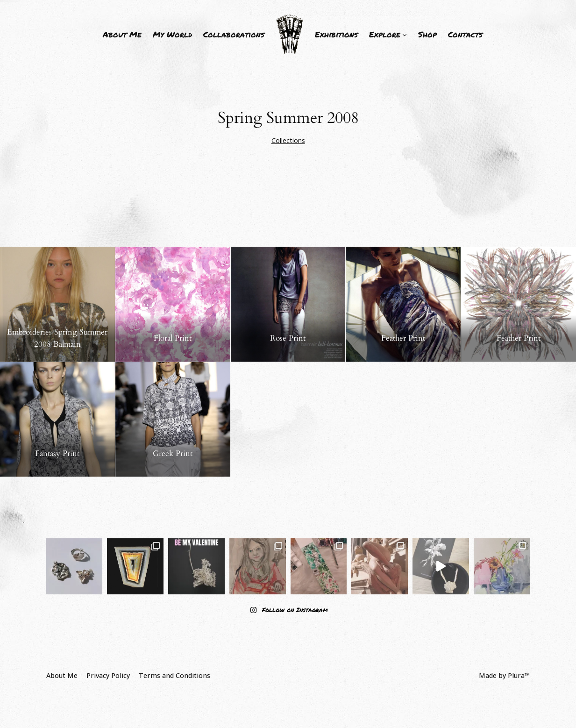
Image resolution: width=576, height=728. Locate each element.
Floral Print (173, 338)
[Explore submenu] (388, 35)
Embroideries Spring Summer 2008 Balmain (57, 338)
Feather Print (403, 338)
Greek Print (173, 453)
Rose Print (288, 338)
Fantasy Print (57, 453)
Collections (288, 140)
